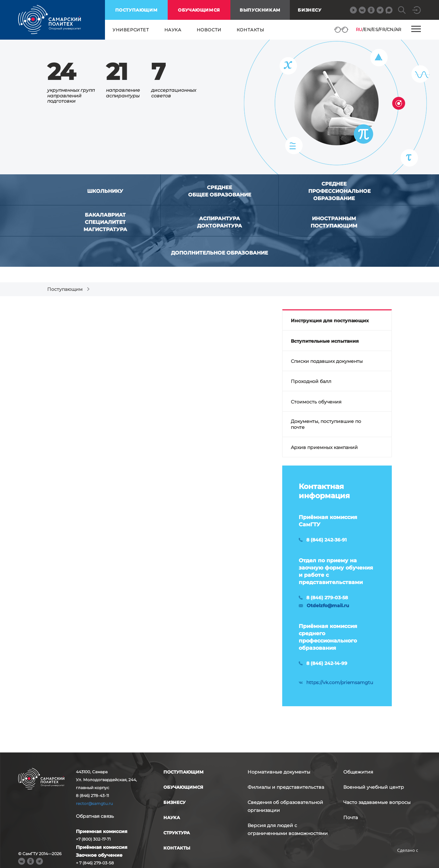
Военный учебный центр (374, 787)
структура (177, 833)
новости (209, 30)
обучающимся (199, 10)
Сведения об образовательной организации (285, 806)
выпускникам (260, 10)
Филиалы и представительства (286, 787)
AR (398, 29)
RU (359, 29)
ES (375, 29)
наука (173, 30)
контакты (251, 30)
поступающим (136, 10)
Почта (351, 817)
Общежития (358, 772)
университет (131, 30)
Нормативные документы (279, 772)
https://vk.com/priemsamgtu (340, 682)
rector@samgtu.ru (94, 803)
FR (382, 29)
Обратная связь (95, 816)
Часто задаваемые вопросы (377, 802)
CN (390, 29)
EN (367, 29)
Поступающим (65, 289)
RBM (408, 861)
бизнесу (174, 802)
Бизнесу (309, 10)
